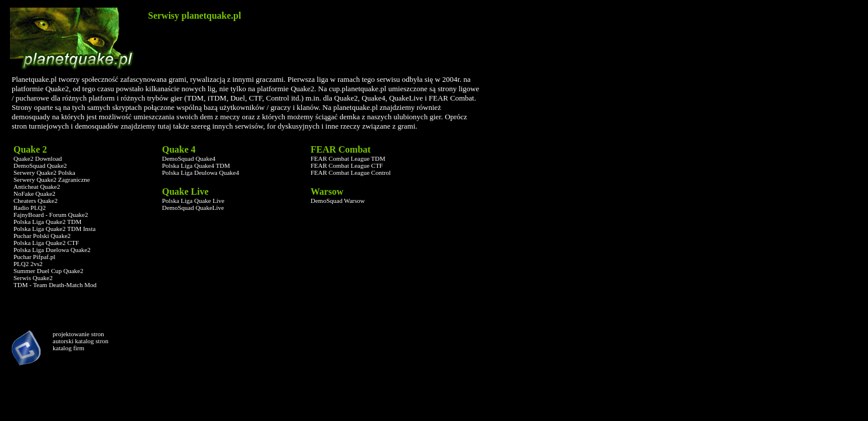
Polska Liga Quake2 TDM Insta (54, 229)
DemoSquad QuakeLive (193, 208)
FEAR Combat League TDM (348, 158)
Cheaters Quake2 (35, 201)
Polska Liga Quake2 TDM (47, 222)
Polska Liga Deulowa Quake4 (201, 172)
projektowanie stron (78, 334)
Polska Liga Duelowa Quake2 (52, 250)
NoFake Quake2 (35, 194)
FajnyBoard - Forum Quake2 (51, 215)
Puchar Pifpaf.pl (34, 257)
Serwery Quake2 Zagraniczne (52, 180)
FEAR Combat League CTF (347, 165)
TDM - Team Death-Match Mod (55, 285)
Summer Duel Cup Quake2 (48, 271)
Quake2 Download (38, 158)
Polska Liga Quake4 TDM (196, 165)
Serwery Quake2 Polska (44, 172)
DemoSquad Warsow (338, 201)
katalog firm (68, 348)
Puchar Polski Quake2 (42, 236)
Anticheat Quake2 (37, 187)
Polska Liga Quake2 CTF (46, 243)
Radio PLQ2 (30, 208)
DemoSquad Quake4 (189, 158)
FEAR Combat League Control (351, 172)
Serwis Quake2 (33, 278)
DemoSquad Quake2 (40, 165)
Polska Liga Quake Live (193, 201)
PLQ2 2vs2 (28, 264)
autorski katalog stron (80, 341)
